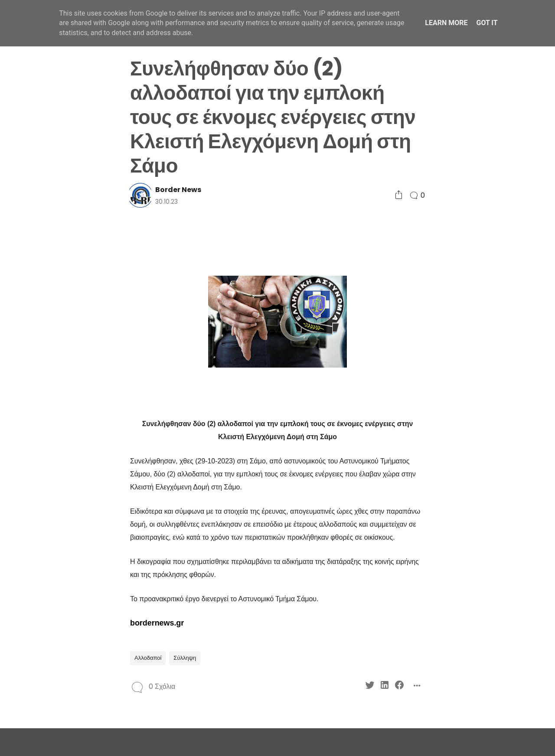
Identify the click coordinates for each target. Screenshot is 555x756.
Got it (487, 23)
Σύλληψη (185, 658)
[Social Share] (399, 195)
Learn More (446, 23)
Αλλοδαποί (148, 658)
